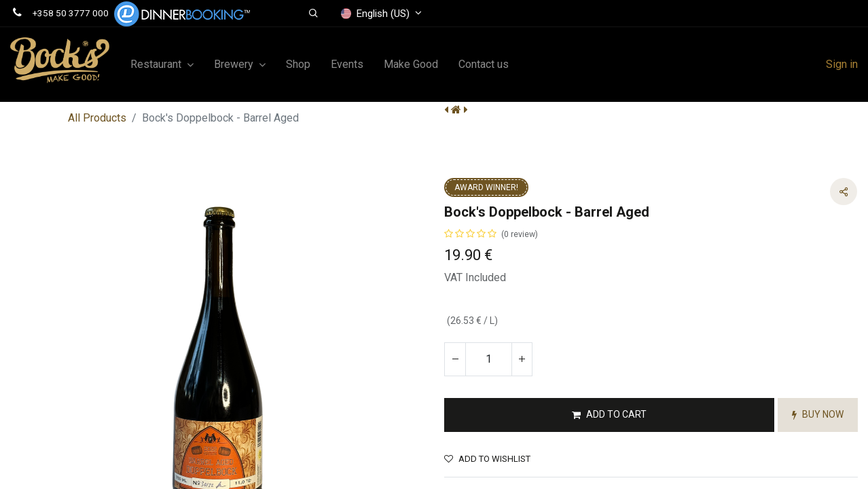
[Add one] (522, 359)
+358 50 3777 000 (71, 13)
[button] (313, 14)
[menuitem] (298, 65)
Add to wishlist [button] (487, 459)
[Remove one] (455, 359)
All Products (97, 118)
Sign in (842, 64)
